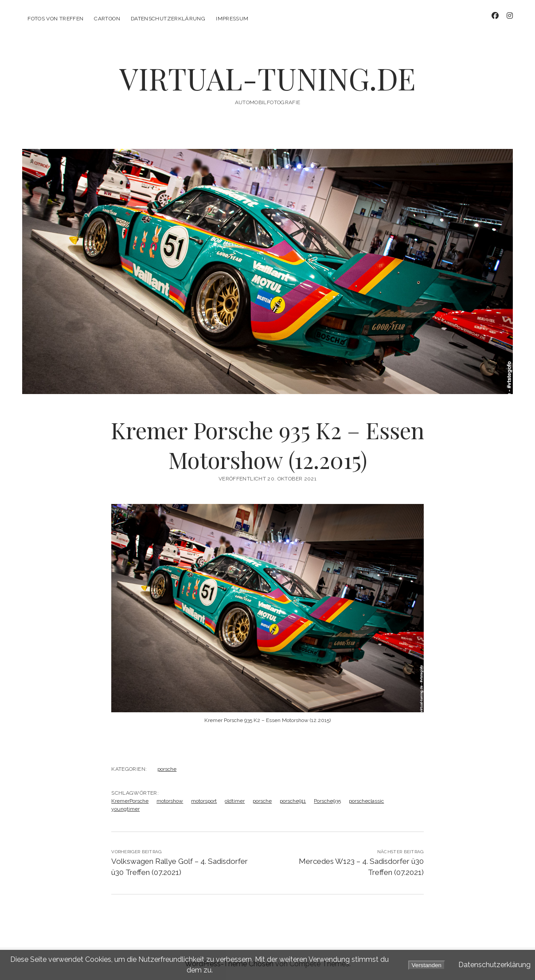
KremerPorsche (130, 801)
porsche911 (293, 801)
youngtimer (125, 809)
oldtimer (235, 801)
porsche (167, 769)
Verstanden (427, 965)
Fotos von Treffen (55, 19)
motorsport (204, 801)
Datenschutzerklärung (168, 19)
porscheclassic (366, 801)
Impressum (232, 19)
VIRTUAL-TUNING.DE (267, 78)
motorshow (170, 801)
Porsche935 (327, 801)
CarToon (107, 19)
